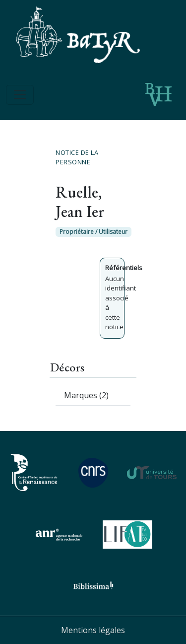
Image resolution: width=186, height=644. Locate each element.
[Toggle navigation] (20, 95)
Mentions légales (93, 630)
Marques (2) (86, 395)
